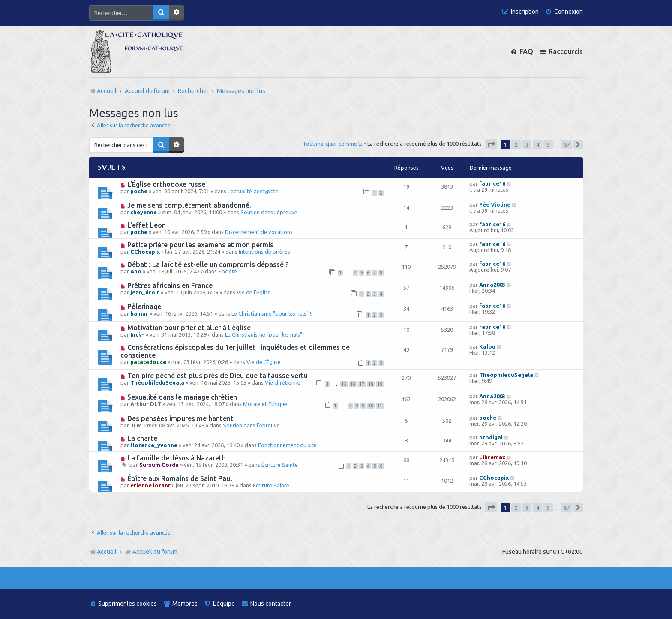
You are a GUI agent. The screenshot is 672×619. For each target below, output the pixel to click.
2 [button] (516, 144)
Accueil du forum (151, 552)
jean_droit (145, 292)
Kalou (487, 346)
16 (353, 384)
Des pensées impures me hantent (180, 418)
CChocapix (145, 252)
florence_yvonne (154, 445)
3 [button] (527, 144)
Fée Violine (495, 204)
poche (139, 191)
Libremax (492, 457)
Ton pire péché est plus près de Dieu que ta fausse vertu (217, 376)
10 (371, 406)
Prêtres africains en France (170, 285)
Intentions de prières (264, 252)
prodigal (491, 437)
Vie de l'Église (254, 292)
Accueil (107, 552)
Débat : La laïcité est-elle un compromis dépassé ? (208, 264)
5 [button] (548, 144)
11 (380, 406)
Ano (136, 271)
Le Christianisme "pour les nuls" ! (271, 313)
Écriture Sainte (280, 465)
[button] (491, 144)
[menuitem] (564, 12)
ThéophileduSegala (157, 382)
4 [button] (538, 144)
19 (380, 384)
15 (344, 384)
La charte (142, 438)
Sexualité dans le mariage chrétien (182, 397)
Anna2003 (492, 285)
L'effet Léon (147, 225)
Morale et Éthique (265, 404)
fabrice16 (492, 183)
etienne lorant (150, 485)
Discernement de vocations (259, 232)
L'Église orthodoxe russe (166, 184)
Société (228, 271)
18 (371, 384)
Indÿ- (137, 334)
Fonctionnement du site (287, 445)
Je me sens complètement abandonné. (189, 205)
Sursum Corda (159, 465)
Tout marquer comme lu (333, 144)
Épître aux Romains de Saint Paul (180, 478)
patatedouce (148, 362)
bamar (139, 313)
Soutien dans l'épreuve (269, 212)
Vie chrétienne (283, 382)
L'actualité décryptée (253, 191)
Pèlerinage (144, 306)
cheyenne (144, 212)
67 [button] (567, 144)
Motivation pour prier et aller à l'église (189, 328)
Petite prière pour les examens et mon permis (200, 245)
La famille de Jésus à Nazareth (177, 458)
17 (362, 384)
